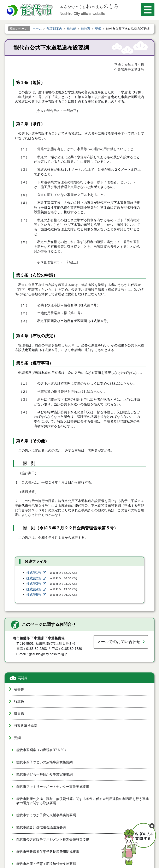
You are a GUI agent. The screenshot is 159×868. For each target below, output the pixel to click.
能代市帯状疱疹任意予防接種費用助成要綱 (48, 852)
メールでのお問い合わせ (119, 642)
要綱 (23, 678)
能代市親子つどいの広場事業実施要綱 (45, 762)
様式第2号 (34, 578)
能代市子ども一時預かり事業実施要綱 (45, 774)
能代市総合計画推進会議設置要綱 (41, 827)
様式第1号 (34, 573)
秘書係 (19, 689)
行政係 (19, 701)
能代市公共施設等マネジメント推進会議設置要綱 (53, 839)
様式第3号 (34, 584)
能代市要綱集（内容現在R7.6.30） (42, 750)
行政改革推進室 (26, 726)
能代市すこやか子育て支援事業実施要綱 (46, 815)
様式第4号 (34, 589)
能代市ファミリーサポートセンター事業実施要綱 (53, 787)
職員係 (19, 714)
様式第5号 (34, 595)
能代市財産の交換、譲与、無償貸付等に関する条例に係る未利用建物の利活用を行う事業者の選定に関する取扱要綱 (83, 801)
